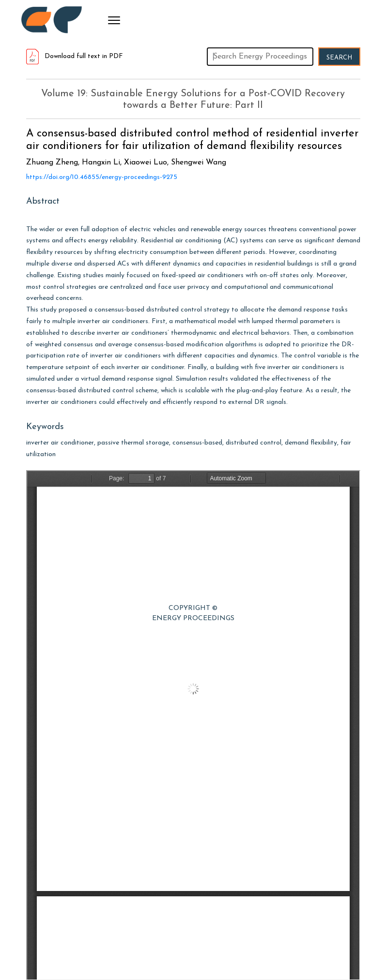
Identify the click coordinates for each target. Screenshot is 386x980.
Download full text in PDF (75, 56)
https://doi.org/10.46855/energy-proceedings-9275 (102, 177)
